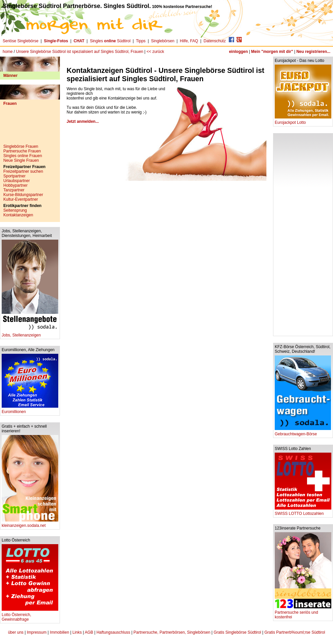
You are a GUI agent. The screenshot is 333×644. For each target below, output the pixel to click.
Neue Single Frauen (21, 160)
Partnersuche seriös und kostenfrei (303, 613)
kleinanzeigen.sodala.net (30, 524)
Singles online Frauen (23, 156)
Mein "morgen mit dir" (272, 52)
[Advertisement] (30, 127)
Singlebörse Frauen (21, 146)
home (8, 52)
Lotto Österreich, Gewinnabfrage (30, 615)
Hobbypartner (15, 185)
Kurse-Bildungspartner (23, 195)
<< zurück (155, 52)
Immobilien (60, 632)
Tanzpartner (14, 190)
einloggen (239, 52)
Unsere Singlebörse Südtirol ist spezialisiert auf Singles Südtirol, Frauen (80, 52)
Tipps (141, 41)
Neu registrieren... (313, 52)
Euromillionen (30, 410)
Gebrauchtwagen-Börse (303, 432)
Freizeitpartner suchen (23, 171)
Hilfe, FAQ (189, 41)
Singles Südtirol (110, 41)
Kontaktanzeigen (18, 215)
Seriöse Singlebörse (20, 41)
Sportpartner (14, 176)
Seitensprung (15, 210)
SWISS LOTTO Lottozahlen (303, 512)
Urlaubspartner (16, 181)
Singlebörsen (163, 41)
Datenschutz (215, 41)
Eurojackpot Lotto (303, 121)
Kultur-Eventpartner (21, 199)
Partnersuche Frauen (22, 151)
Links (77, 632)
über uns (16, 632)
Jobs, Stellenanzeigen (30, 333)
